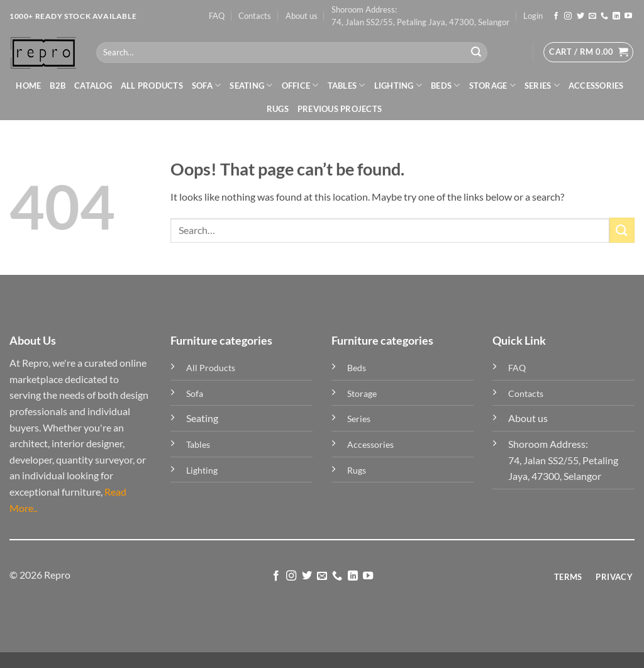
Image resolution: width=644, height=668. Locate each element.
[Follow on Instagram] (568, 16)
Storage (492, 85)
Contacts (255, 16)
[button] (533, 16)
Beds (445, 85)
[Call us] (604, 16)
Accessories (596, 86)
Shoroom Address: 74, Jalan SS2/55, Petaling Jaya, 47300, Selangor (420, 16)
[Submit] (476, 53)
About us (302, 16)
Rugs (278, 109)
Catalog (93, 86)
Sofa (206, 85)
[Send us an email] (592, 16)
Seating (251, 85)
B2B (58, 86)
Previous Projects (340, 109)
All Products (152, 86)
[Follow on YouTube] (628, 16)
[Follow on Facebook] (556, 16)
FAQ (217, 16)
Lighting (398, 85)
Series (542, 85)
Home (28, 86)
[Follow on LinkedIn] (616, 16)
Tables (347, 85)
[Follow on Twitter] (580, 16)
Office (300, 85)
